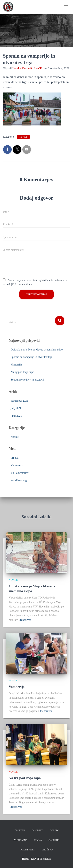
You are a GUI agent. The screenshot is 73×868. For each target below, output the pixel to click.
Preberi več (25, 620)
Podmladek (28, 850)
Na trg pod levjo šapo (22, 372)
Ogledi (54, 830)
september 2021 (19, 401)
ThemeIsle (45, 859)
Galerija (54, 840)
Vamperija (16, 365)
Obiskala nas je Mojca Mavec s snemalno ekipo (37, 350)
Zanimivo (37, 830)
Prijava (15, 458)
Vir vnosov (17, 465)
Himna (38, 840)
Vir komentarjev (20, 473)
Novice (23, 137)
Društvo (47, 850)
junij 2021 (16, 416)
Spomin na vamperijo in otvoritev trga (32, 357)
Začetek (20, 830)
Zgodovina (20, 840)
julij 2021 (16, 408)
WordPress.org (19, 480)
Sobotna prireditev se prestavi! (27, 380)
